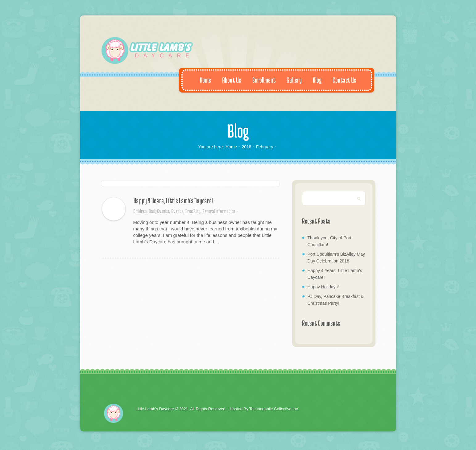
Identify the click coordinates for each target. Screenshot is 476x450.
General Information (219, 211)
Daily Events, (159, 211)
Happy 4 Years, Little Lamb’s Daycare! (173, 200)
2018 (246, 147)
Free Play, (193, 211)
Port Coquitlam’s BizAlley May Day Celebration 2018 (336, 258)
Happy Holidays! (323, 287)
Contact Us (341, 80)
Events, (178, 211)
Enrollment (261, 80)
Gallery (291, 80)
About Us (228, 80)
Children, (140, 211)
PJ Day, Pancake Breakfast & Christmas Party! (336, 300)
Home (202, 80)
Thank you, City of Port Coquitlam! (329, 241)
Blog (314, 80)
